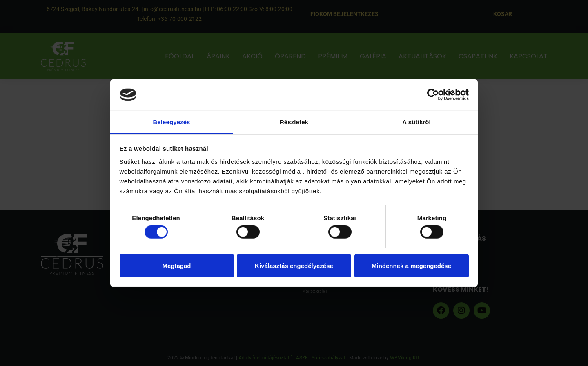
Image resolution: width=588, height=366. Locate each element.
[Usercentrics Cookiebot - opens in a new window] (433, 95)
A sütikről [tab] (416, 122)
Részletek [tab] (294, 122)
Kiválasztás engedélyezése (294, 265)
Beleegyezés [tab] (171, 122)
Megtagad (176, 265)
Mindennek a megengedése (411, 265)
